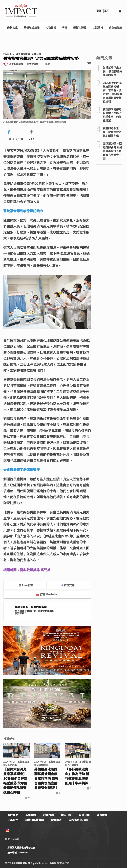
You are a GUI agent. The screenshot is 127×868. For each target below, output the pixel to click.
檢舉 (89, 63)
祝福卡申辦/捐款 (79, 820)
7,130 (18, 139)
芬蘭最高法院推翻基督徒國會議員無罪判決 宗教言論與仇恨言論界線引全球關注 (46, 778)
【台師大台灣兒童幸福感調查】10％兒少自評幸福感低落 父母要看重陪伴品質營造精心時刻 (15, 781)
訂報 (99, 11)
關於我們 (13, 815)
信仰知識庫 (116, 28)
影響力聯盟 (80, 28)
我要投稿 (48, 815)
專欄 (65, 28)
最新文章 (12, 28)
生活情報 (98, 28)
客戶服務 (102, 815)
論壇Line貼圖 (12, 839)
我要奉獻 (21, 613)
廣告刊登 (66, 815)
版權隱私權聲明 (35, 820)
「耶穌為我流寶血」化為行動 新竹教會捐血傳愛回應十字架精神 (77, 776)
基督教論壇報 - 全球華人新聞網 (21, 11)
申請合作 (84, 815)
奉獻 (106, 11)
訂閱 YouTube (46, 594)
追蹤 (47, 64)
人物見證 (51, 28)
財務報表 (56, 820)
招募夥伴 (13, 820)
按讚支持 (68, 585)
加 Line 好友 (24, 585)
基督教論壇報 (32, 28)
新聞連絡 (31, 815)
